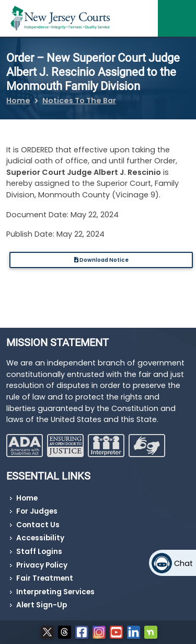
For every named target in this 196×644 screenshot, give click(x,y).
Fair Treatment (45, 578)
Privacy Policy (42, 565)
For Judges (37, 511)
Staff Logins (39, 552)
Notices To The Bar (79, 101)
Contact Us (38, 525)
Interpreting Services (55, 592)
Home (18, 101)
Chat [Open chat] (183, 563)
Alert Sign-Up (42, 605)
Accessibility (40, 538)
